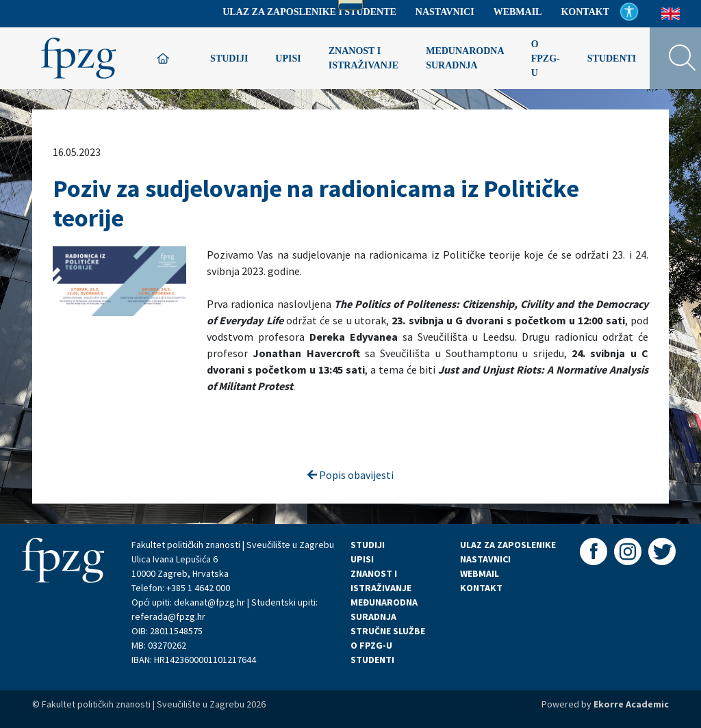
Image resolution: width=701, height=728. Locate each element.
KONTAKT (481, 588)
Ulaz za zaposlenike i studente (309, 12)
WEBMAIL (480, 573)
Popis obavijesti (350, 475)
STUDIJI (368, 545)
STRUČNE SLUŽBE (388, 631)
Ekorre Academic (631, 704)
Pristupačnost (629, 12)
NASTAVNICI (485, 559)
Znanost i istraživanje (364, 58)
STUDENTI (372, 660)
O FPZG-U (371, 645)
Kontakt (585, 12)
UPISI (362, 559)
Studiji (229, 58)
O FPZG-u (546, 58)
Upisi (288, 58)
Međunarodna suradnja (465, 58)
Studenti (612, 58)
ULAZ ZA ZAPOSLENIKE (508, 545)
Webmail (518, 12)
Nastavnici (445, 12)
